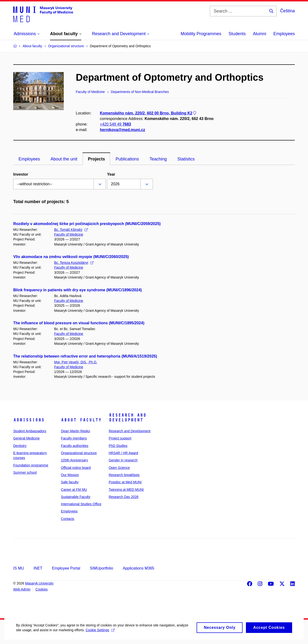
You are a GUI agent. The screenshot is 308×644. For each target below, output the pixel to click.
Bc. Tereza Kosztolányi (74, 263)
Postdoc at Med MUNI (125, 482)
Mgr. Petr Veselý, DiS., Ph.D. (76, 362)
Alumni (260, 34)
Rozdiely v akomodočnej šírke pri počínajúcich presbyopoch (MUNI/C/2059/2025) (87, 224)
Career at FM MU (74, 490)
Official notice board (76, 468)
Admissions (29, 420)
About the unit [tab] (64, 159)
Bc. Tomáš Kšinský (71, 230)
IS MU (19, 568)
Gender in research (123, 460)
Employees (284, 34)
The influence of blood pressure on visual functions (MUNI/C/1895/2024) (79, 323)
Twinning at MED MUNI (126, 490)
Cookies (42, 589)
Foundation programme (31, 465)
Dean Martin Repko (75, 431)
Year (111, 174)
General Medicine (26, 438)
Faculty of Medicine (69, 234)
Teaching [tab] (158, 159)
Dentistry (20, 446)
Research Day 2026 (124, 497)
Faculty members (74, 438)
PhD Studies (118, 446)
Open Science (119, 468)
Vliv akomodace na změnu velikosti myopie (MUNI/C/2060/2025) (71, 257)
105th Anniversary (74, 460)
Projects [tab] (96, 159)
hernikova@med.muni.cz (122, 130)
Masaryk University (39, 583)
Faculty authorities (75, 446)
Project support (120, 438)
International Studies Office (81, 504)
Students (237, 34)
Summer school (25, 472)
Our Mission (70, 475)
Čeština (287, 11)
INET (38, 568)
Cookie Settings (113, 636)
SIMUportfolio (101, 568)
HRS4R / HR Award (123, 453)
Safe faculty (70, 482)
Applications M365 (138, 568)
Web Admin (22, 589)
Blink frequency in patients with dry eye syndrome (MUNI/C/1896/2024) (77, 290)
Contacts (67, 519)
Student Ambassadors (30, 431)
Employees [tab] (29, 159)
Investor (21, 174)
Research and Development (128, 418)
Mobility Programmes (201, 34)
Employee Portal (66, 568)
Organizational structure (79, 453)
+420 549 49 (115, 124)
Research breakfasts (124, 475)
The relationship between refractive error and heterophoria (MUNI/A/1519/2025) (85, 356)
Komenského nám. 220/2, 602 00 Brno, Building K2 (148, 113)
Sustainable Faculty (76, 497)
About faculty (81, 420)
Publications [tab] (127, 159)
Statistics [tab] (186, 159)
